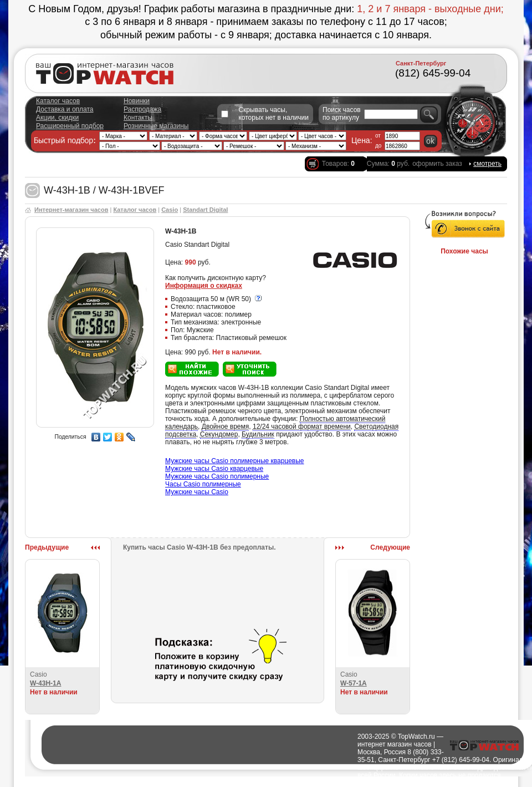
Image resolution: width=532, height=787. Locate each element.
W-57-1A (354, 683)
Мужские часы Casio (197, 492)
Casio (170, 210)
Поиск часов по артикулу (342, 114)
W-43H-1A (45, 683)
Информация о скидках (204, 286)
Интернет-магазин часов (71, 210)
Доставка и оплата (65, 109)
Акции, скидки (57, 118)
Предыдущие (47, 547)
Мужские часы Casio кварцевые (214, 469)
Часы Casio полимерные (203, 484)
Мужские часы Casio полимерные (217, 476)
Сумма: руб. (388, 164)
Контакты (138, 118)
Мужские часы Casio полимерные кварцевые (235, 461)
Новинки (137, 101)
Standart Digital (205, 210)
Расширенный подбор (70, 126)
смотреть (487, 164)
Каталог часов (58, 101)
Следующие (390, 547)
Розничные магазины (156, 126)
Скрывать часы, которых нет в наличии (273, 114)
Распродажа (142, 109)
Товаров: (338, 164)
